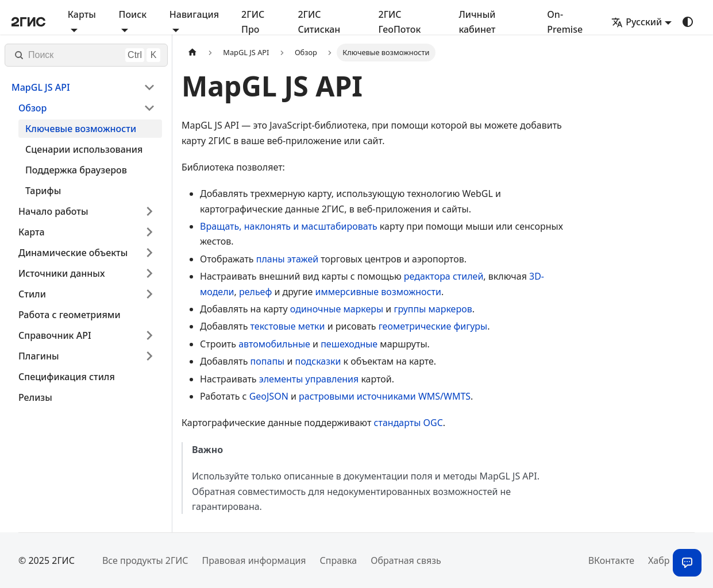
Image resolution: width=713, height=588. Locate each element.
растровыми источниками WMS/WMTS (385, 396)
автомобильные (274, 344)
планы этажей (287, 259)
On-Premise (565, 22)
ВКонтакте (611, 560)
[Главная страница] (192, 53)
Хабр (659, 560)
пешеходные (349, 344)
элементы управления (309, 379)
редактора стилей (444, 276)
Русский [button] (637, 22)
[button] (83, 87)
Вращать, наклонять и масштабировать (289, 226)
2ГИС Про (253, 22)
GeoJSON (269, 396)
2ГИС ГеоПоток (400, 22)
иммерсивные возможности (378, 292)
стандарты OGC (408, 423)
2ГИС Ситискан (319, 22)
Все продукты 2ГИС (145, 560)
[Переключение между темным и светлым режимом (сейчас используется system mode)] (688, 22)
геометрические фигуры (433, 326)
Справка (339, 560)
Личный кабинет (477, 22)
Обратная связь (406, 560)
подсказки (318, 361)
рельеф (255, 292)
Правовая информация (254, 560)
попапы (268, 361)
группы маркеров (433, 309)
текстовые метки (288, 326)
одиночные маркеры (337, 309)
